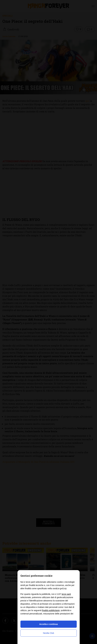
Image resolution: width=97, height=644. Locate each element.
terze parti (66, 594)
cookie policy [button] (60, 588)
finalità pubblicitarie (51, 610)
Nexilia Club (48, 633)
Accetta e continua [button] (48, 624)
